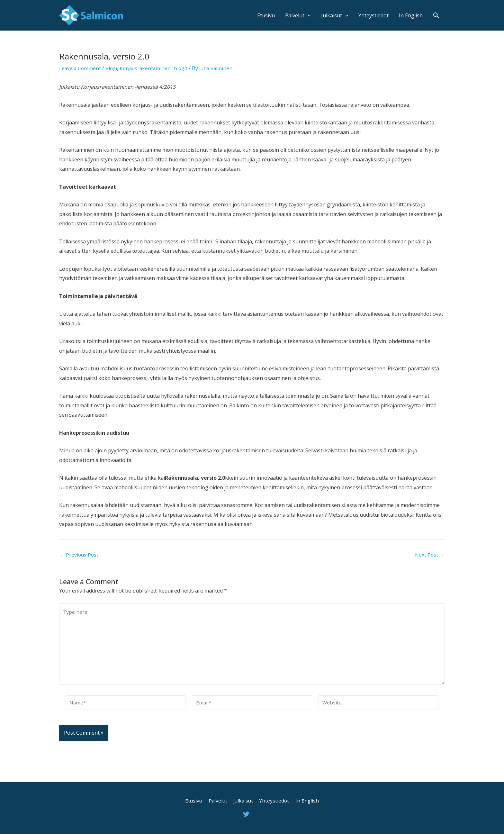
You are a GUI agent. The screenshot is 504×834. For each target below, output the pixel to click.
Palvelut (298, 15)
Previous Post (80, 555)
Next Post (429, 555)
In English (411, 15)
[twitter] (247, 814)
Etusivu (266, 15)
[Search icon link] (436, 15)
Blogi (113, 68)
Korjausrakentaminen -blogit (157, 68)
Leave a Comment (81, 68)
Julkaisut (335, 15)
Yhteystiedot (373, 15)
